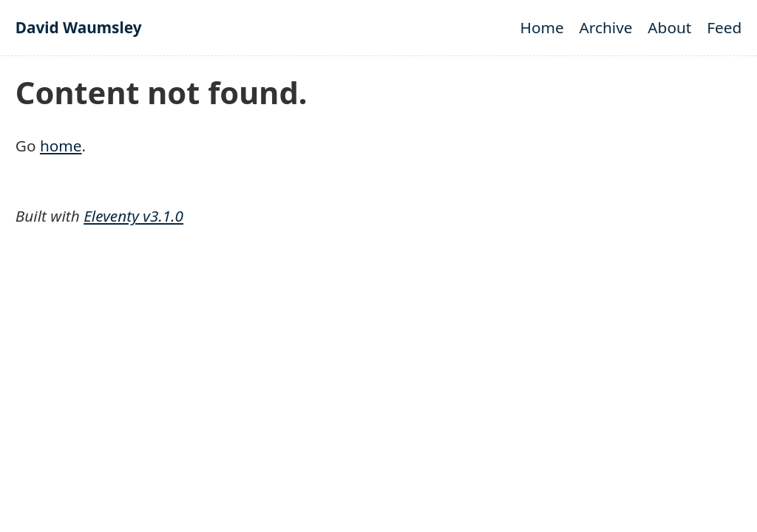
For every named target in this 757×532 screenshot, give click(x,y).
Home (542, 27)
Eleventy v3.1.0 (133, 216)
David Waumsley (79, 27)
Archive (606, 27)
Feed (724, 27)
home (61, 146)
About (669, 27)
